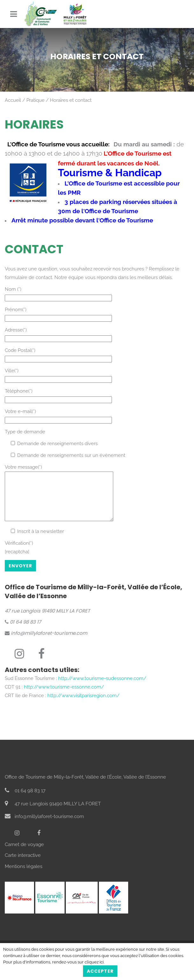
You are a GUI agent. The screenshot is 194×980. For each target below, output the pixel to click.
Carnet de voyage (24, 854)
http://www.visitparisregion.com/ (83, 705)
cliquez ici (94, 962)
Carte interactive (23, 865)
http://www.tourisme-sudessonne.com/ (102, 688)
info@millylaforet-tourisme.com (46, 643)
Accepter (100, 971)
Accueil (13, 100)
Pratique (35, 100)
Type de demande (25, 432)
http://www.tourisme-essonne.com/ (64, 696)
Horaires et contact (71, 100)
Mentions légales (24, 876)
